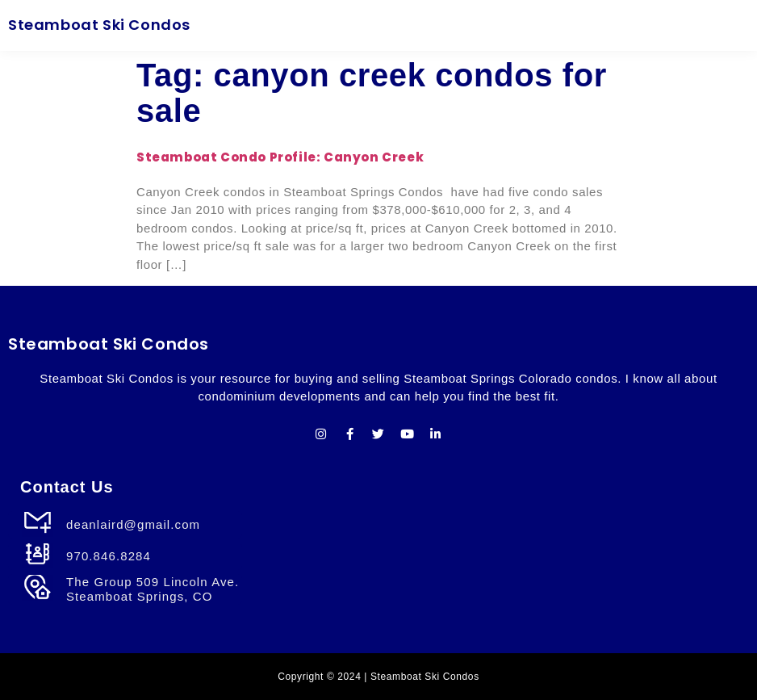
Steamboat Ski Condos (99, 25)
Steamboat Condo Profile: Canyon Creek (280, 157)
